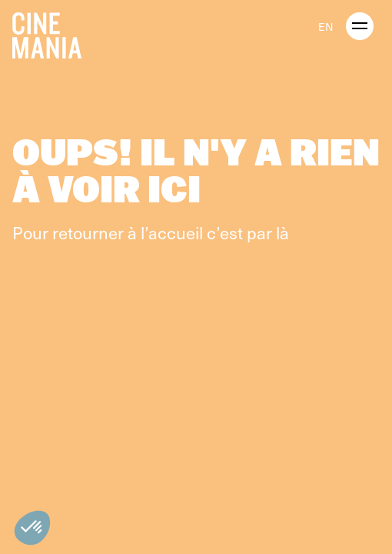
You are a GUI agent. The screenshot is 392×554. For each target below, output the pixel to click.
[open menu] (360, 26)
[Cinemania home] (53, 32)
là (282, 232)
